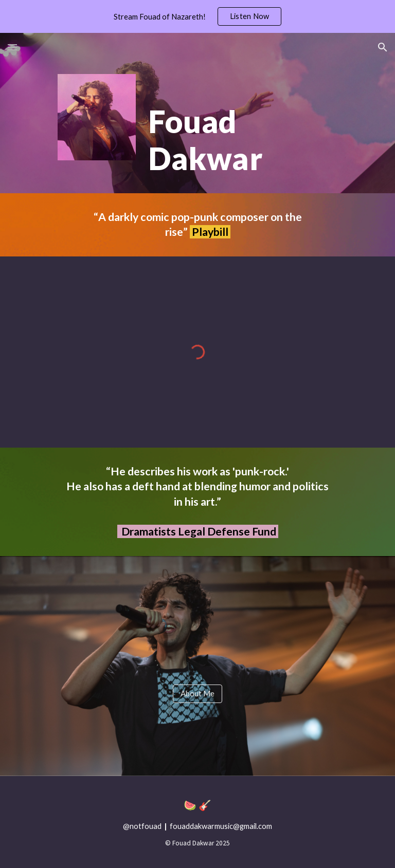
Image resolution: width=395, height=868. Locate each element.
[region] (197, 16)
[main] (240, 127)
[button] (12, 47)
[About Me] (197, 694)
